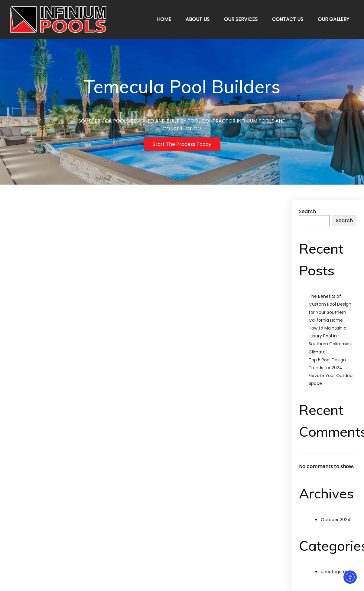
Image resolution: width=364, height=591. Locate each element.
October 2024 (336, 520)
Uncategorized (336, 572)
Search (307, 211)
